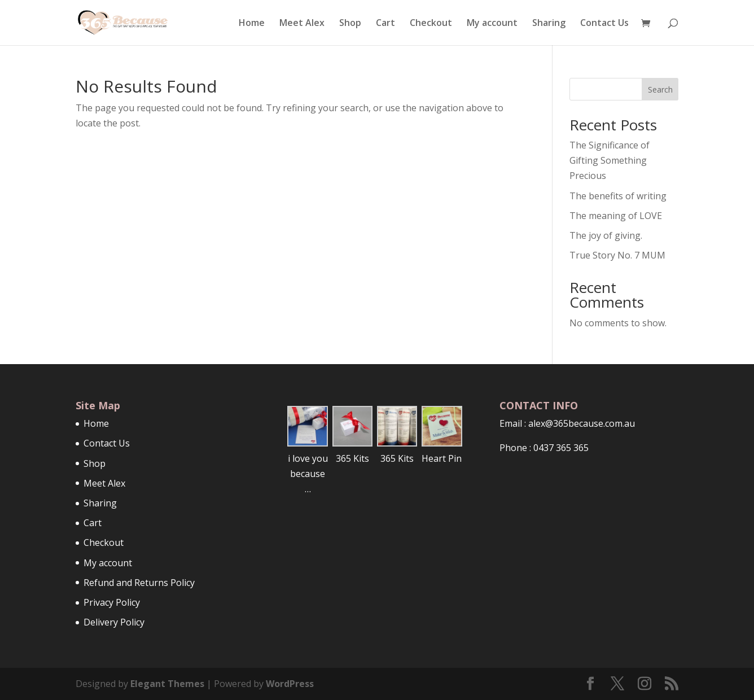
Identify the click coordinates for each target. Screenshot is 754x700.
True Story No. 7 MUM (617, 255)
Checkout (431, 24)
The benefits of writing (618, 196)
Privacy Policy (112, 602)
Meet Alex (302, 24)
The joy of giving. (606, 235)
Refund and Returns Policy (139, 583)
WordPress (290, 684)
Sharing (549, 24)
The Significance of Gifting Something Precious (610, 160)
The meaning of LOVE (616, 216)
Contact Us (604, 24)
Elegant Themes (167, 684)
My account (492, 24)
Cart (385, 24)
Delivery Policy (114, 622)
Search (660, 89)
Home (252, 24)
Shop (350, 24)
